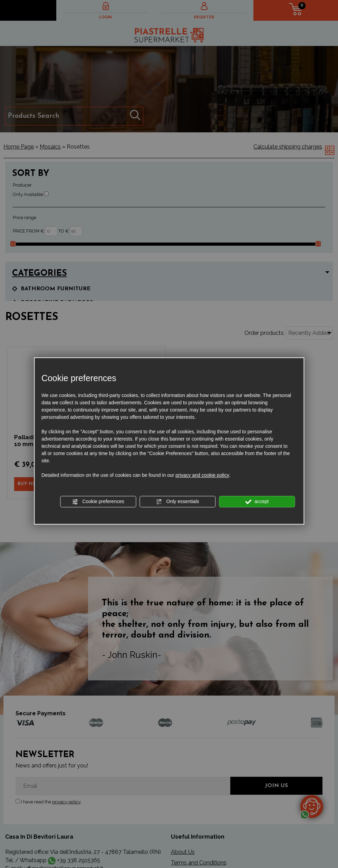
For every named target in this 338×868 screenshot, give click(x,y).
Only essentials (178, 502)
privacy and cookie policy (202, 475)
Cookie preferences (98, 502)
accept (257, 502)
